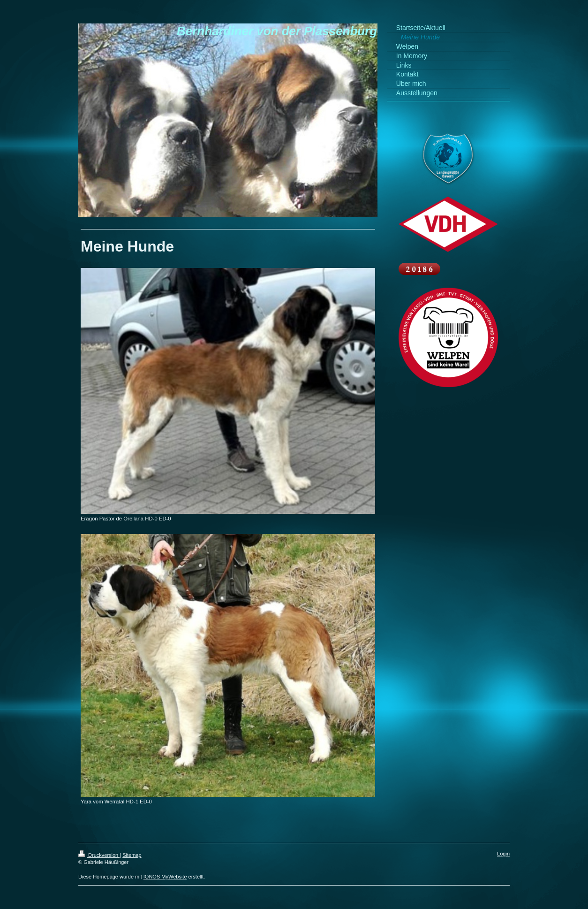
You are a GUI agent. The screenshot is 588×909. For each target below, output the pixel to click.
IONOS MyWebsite (165, 877)
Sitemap (132, 855)
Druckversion (99, 855)
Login (503, 854)
